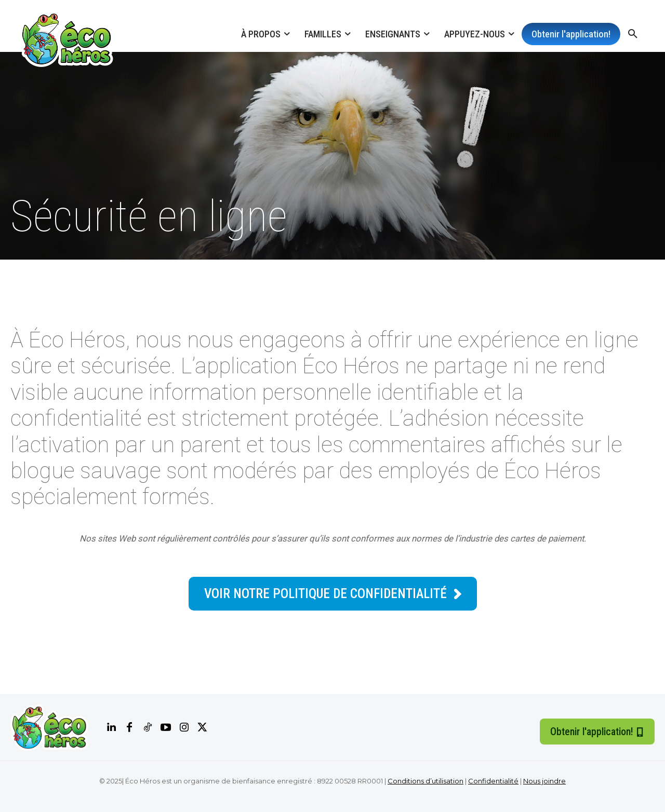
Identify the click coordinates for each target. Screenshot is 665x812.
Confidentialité (493, 781)
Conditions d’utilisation (425, 781)
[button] (633, 34)
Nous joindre (544, 781)
